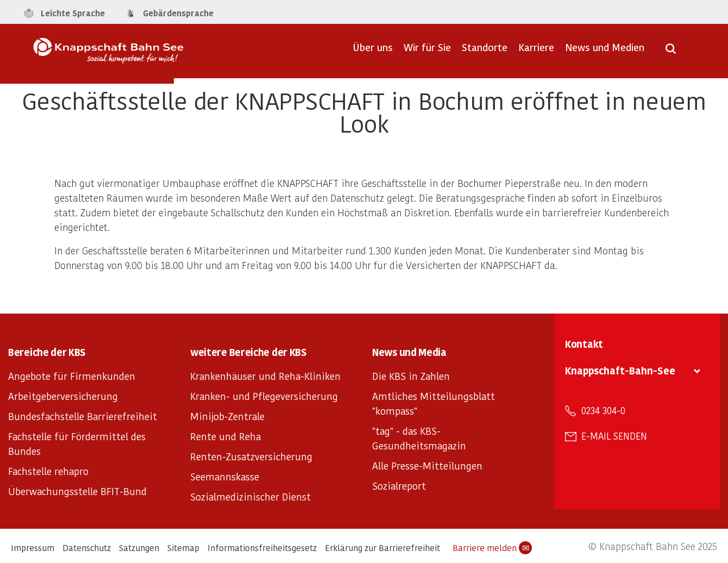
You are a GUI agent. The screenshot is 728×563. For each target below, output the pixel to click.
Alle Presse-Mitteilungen (427, 465)
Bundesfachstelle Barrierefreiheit (83, 416)
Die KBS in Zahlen (411, 376)
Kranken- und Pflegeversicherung (264, 396)
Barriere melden (492, 548)
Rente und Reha (225, 436)
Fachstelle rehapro (48, 471)
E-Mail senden (614, 436)
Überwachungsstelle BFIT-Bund (77, 491)
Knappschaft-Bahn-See (620, 370)
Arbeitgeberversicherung (63, 396)
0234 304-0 (603, 410)
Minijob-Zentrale (227, 416)
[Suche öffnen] (671, 52)
